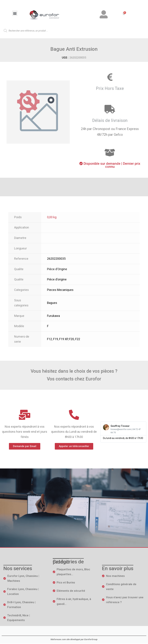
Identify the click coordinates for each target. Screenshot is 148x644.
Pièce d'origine (57, 280)
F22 (78, 339)
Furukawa (53, 316)
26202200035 (56, 259)
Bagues (52, 303)
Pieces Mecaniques (60, 290)
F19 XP (64, 339)
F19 (56, 339)
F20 (72, 339)
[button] (15, 13)
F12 (49, 339)
